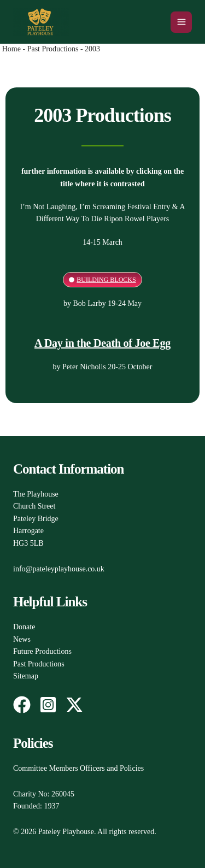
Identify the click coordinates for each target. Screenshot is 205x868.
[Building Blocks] (72, 280)
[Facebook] (22, 705)
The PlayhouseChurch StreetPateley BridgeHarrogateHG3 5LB (36, 519)
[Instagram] (48, 705)
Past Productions (53, 49)
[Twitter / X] (74, 705)
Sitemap (26, 676)
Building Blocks (106, 280)
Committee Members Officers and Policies (78, 768)
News (22, 639)
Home (11, 49)
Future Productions (42, 651)
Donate (24, 627)
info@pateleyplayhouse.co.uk (59, 569)
